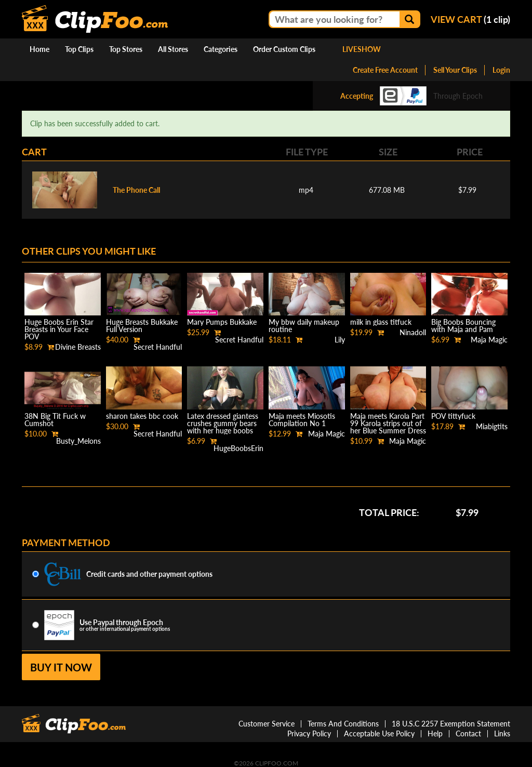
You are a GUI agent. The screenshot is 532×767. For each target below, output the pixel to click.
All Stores (173, 49)
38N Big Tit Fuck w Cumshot (55, 420)
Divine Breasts (78, 347)
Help (435, 733)
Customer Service (267, 724)
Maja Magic (489, 340)
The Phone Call (136, 190)
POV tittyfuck (453, 416)
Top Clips (79, 49)
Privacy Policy (309, 733)
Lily (340, 340)
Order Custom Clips (284, 49)
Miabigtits (492, 426)
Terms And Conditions (343, 724)
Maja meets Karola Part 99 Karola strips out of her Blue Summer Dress (388, 423)
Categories (221, 49)
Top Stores (126, 49)
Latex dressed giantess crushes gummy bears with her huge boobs (223, 423)
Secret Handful (158, 347)
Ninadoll (413, 332)
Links (502, 733)
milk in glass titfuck (381, 322)
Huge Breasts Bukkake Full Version (142, 326)
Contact (468, 733)
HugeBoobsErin (238, 448)
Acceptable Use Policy (379, 733)
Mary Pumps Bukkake (222, 322)
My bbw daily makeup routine (304, 326)
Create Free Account (385, 70)
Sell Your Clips (455, 70)
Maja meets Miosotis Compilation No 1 (302, 420)
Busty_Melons (78, 441)
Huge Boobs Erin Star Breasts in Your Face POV (59, 329)
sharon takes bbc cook (142, 416)
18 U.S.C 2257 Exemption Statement (451, 724)
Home (39, 49)
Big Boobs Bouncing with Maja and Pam (463, 326)
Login (501, 70)
